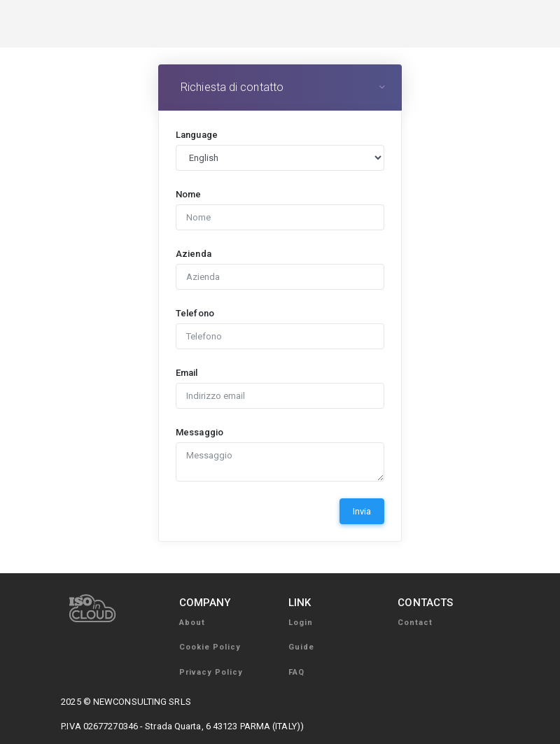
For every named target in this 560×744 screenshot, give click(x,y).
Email (187, 373)
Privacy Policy (211, 672)
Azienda (194, 254)
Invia (362, 511)
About (192, 623)
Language (197, 135)
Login (301, 623)
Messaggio (199, 432)
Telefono (195, 313)
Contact (415, 623)
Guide (301, 647)
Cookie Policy (210, 647)
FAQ (296, 672)
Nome (188, 194)
